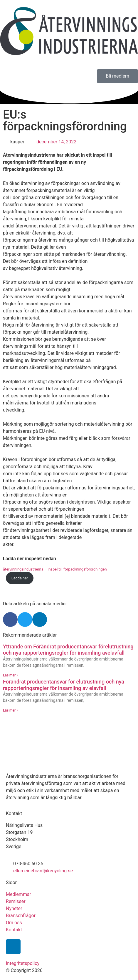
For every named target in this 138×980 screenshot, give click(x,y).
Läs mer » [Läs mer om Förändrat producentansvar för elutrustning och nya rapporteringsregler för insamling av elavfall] (11, 710)
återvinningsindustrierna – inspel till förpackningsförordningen (55, 569)
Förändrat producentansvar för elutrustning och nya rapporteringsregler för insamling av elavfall (64, 685)
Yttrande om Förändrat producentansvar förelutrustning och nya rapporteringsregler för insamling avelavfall (68, 650)
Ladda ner (20, 578)
